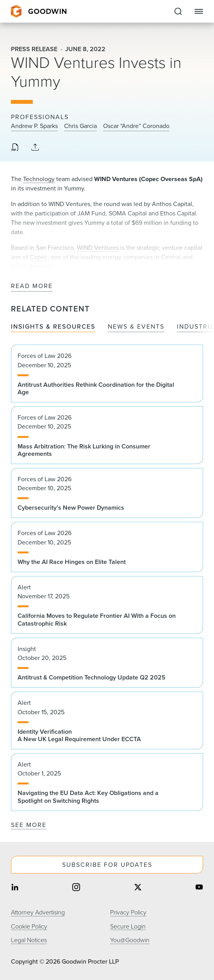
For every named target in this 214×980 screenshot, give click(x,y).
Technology (39, 179)
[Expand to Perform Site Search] (178, 11)
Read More (32, 286)
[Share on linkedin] (15, 888)
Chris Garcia (80, 126)
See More (29, 825)
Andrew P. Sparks (34, 126)
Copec (39, 257)
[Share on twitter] (138, 888)
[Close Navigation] (199, 11)
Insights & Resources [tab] (53, 327)
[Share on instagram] (76, 888)
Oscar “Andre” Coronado (136, 126)
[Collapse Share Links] (35, 148)
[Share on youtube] (199, 888)
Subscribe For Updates (107, 865)
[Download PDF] (15, 148)
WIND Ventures (98, 248)
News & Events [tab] (136, 327)
